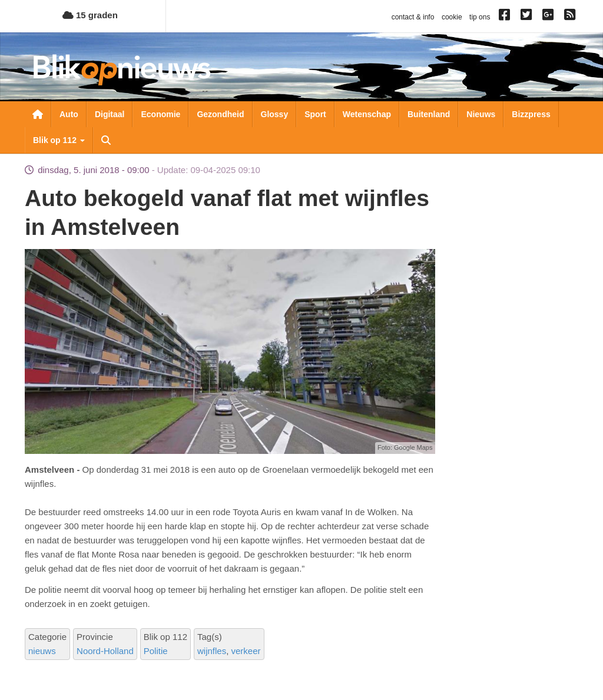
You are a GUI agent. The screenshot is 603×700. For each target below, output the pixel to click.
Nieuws (481, 114)
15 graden (90, 15)
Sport (315, 114)
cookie (452, 17)
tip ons (480, 17)
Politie (156, 651)
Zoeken (106, 140)
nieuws (42, 651)
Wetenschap (367, 114)
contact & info (413, 17)
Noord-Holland (105, 651)
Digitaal (110, 114)
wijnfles (212, 651)
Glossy (275, 114)
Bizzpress (531, 114)
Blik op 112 (59, 140)
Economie (160, 114)
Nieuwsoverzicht (38, 114)
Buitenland (429, 114)
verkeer (246, 651)
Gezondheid (220, 114)
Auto (69, 114)
